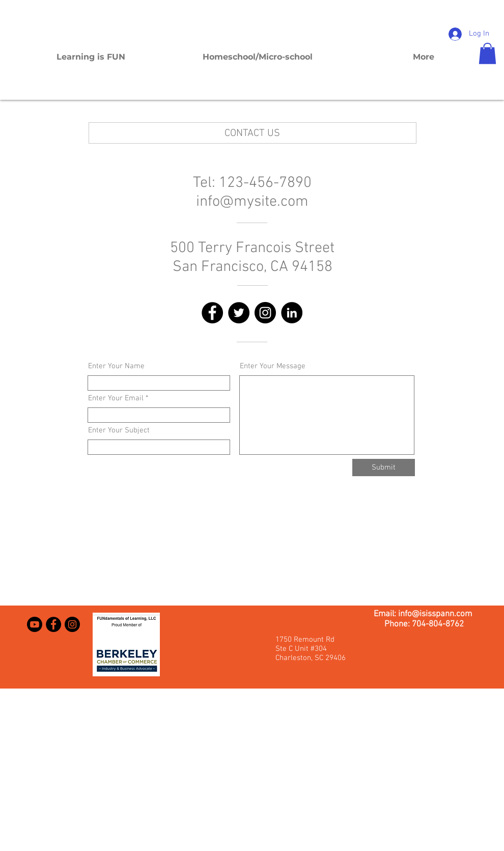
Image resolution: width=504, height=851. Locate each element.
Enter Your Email (116, 399)
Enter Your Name (116, 366)
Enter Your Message (273, 366)
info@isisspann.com (435, 614)
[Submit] (384, 468)
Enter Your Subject (119, 431)
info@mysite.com (252, 202)
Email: (386, 614)
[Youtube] (35, 624)
